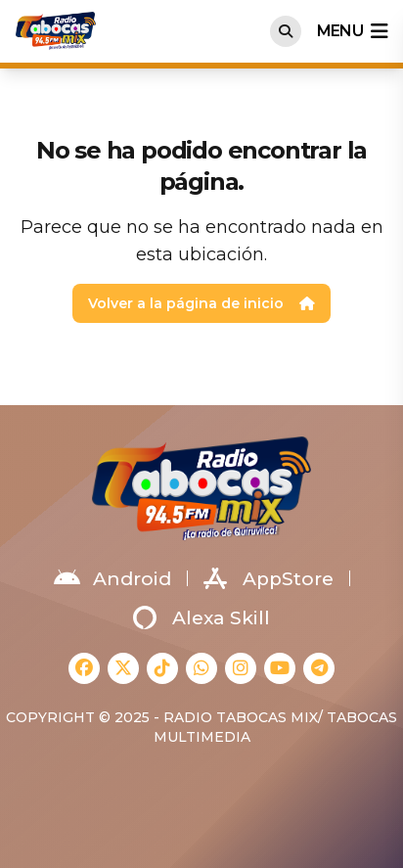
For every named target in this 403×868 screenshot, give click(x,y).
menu (352, 31)
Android (112, 578)
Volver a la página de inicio (201, 303)
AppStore (269, 578)
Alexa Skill (201, 617)
